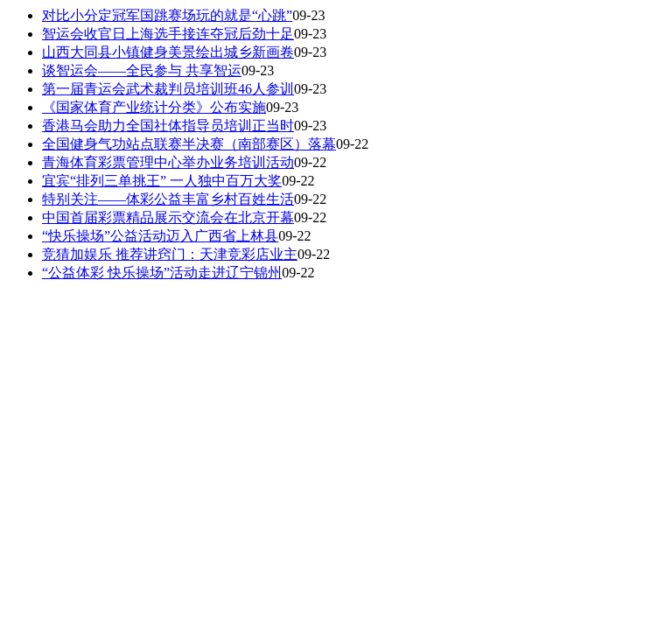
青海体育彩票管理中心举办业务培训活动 (168, 162)
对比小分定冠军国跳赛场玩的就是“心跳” (167, 15)
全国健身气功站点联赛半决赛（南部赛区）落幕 (189, 144)
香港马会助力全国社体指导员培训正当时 (168, 126)
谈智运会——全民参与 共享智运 (142, 70)
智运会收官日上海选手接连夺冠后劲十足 (168, 34)
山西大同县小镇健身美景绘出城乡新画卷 (168, 52)
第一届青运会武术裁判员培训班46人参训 (168, 89)
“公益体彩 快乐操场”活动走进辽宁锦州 (162, 273)
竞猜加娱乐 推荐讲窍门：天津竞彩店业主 (170, 254)
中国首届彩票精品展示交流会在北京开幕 (168, 217)
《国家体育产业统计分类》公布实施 (154, 107)
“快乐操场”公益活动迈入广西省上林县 (160, 236)
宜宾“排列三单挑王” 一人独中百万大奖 (162, 181)
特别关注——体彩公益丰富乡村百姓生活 (168, 199)
